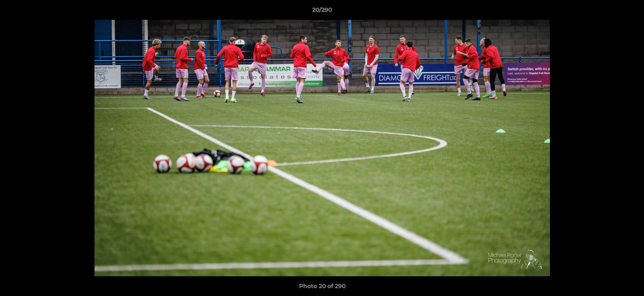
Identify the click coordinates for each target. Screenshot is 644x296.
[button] (629, 12)
